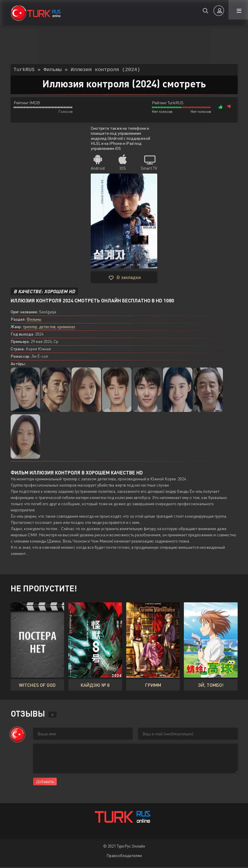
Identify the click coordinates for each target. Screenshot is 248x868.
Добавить (45, 783)
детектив (47, 328)
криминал (66, 328)
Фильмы (34, 320)
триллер (30, 328)
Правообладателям (124, 857)
